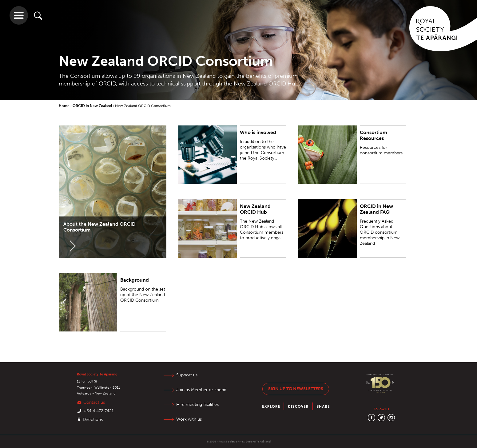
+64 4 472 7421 (99, 411)
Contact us (94, 402)
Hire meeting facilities (197, 404)
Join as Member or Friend (201, 390)
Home (65, 106)
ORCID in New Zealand (93, 106)
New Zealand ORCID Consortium (143, 106)
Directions (93, 420)
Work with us (189, 419)
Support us (187, 375)
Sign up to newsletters (296, 389)
